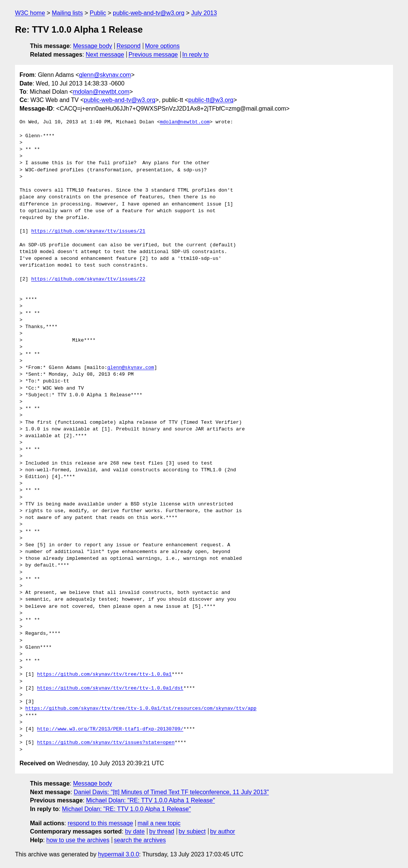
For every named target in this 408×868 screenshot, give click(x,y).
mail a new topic (159, 823)
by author (223, 831)
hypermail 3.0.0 (118, 854)
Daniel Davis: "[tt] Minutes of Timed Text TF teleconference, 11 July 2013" (171, 792)
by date (135, 831)
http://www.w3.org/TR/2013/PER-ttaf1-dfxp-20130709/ (110, 729)
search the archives (140, 840)
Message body (93, 46)
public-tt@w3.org (211, 100)
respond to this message (100, 823)
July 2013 (204, 13)
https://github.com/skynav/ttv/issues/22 (88, 279)
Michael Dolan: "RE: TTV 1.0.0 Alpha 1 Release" (150, 800)
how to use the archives (78, 840)
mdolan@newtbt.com (101, 92)
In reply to (195, 55)
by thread (162, 831)
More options (163, 46)
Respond (129, 46)
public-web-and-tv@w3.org (149, 13)
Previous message (153, 55)
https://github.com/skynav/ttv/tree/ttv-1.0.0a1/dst (110, 688)
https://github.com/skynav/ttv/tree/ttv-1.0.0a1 (104, 675)
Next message (105, 55)
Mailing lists (67, 13)
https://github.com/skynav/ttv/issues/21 (88, 231)
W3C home (30, 13)
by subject (192, 831)
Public (98, 13)
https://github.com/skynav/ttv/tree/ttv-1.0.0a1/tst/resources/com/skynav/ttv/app (141, 709)
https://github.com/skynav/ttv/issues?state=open (106, 743)
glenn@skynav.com (105, 75)
